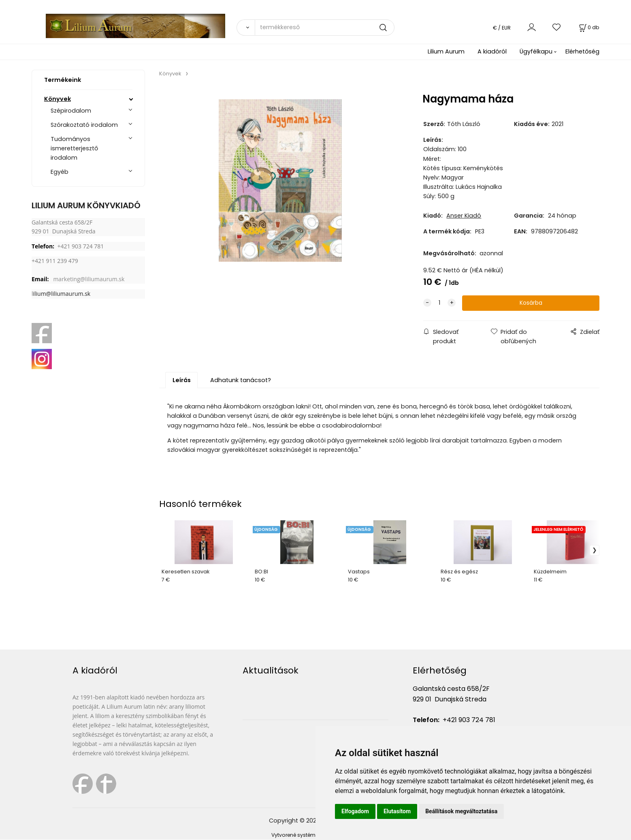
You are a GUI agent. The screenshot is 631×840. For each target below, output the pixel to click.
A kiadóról (492, 51)
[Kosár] (588, 27)
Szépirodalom (71, 111)
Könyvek (58, 99)
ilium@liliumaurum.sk (62, 294)
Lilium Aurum (446, 51)
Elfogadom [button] (355, 811)
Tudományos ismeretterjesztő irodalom (74, 148)
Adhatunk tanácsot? (241, 380)
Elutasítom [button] (397, 811)
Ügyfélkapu (536, 51)
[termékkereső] (324, 28)
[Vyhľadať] (246, 28)
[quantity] (439, 303)
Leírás (182, 380)
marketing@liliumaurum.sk (89, 279)
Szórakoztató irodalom (84, 125)
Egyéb (60, 172)
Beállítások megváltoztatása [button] (461, 811)
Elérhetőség (582, 51)
